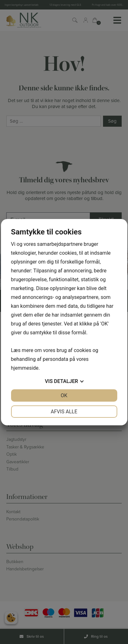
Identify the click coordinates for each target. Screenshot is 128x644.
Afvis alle (64, 412)
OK (64, 395)
